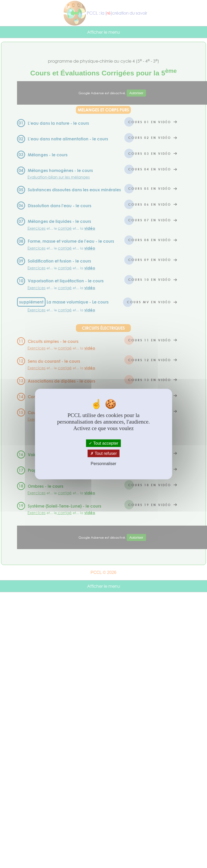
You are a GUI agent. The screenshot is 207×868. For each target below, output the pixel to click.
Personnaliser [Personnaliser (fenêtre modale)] (104, 464)
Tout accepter (103, 443)
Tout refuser (104, 453)
